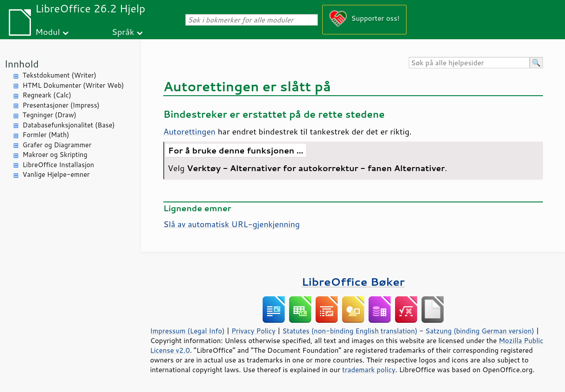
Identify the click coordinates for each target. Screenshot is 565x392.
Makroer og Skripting (55, 155)
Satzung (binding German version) (480, 331)
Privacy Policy (253, 331)
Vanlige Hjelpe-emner (56, 174)
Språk (123, 32)
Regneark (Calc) (47, 95)
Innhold (22, 64)
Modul (48, 32)
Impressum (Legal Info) (187, 331)
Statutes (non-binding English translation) (350, 331)
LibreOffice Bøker (353, 282)
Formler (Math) (46, 135)
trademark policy (369, 370)
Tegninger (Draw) (49, 115)
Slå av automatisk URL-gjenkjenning (232, 224)
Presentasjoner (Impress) (61, 105)
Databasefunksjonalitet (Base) (69, 125)
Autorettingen (189, 131)
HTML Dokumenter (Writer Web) (73, 85)
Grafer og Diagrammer (57, 145)
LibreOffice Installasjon (58, 165)
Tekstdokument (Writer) (59, 75)
